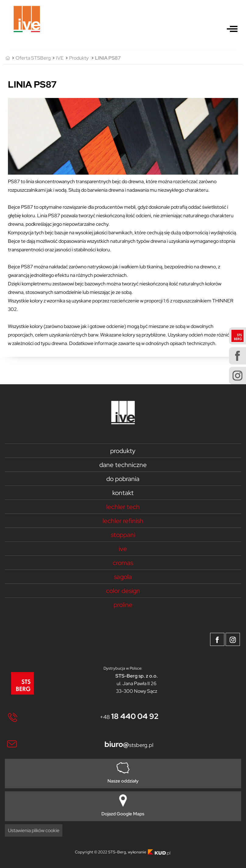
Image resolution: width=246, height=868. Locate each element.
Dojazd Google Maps (123, 805)
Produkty (79, 58)
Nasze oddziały (123, 773)
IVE (60, 58)
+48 (129, 717)
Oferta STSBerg (33, 58)
